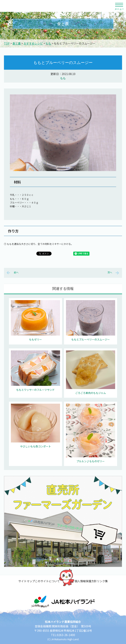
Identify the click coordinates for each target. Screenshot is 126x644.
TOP (7, 43)
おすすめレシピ (33, 43)
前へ (16, 272)
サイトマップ (27, 581)
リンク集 (102, 581)
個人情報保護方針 (86, 581)
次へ (110, 272)
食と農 (17, 43)
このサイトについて (47, 581)
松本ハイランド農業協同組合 (37, 6)
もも (48, 43)
